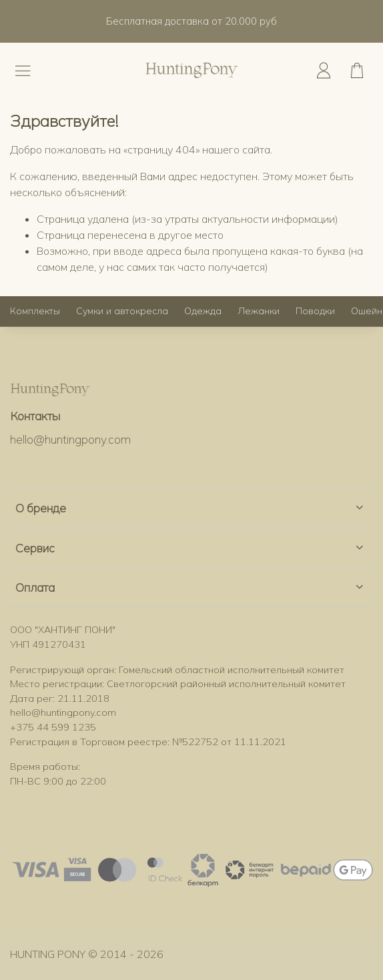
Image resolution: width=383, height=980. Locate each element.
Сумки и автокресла (122, 311)
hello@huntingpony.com (70, 439)
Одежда (203, 311)
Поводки (315, 311)
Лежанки (259, 311)
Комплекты (35, 311)
